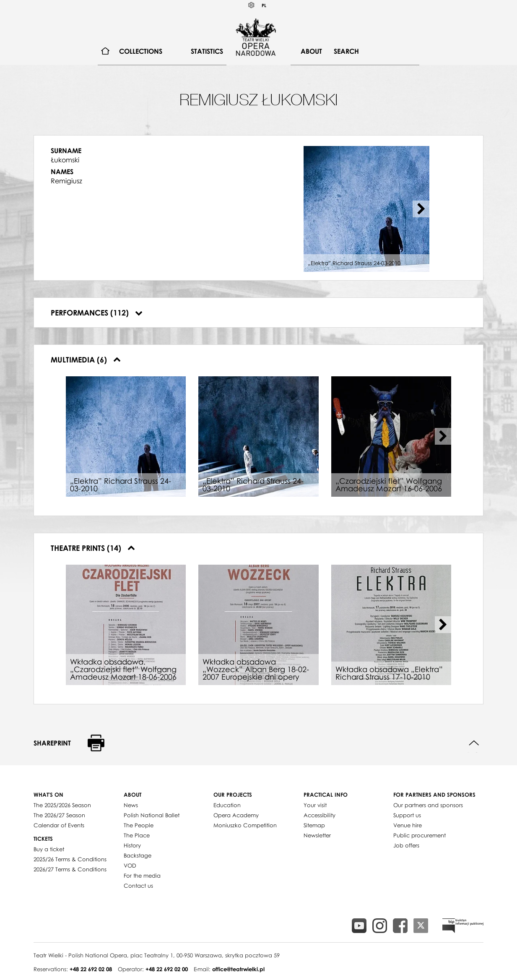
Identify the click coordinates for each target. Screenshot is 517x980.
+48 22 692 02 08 (91, 969)
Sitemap (314, 825)
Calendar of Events (59, 825)
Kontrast (252, 5)
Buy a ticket (49, 849)
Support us (407, 815)
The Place (137, 835)
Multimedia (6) (86, 360)
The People (139, 825)
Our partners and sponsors (428, 805)
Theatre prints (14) (93, 548)
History (132, 845)
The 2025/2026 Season (62, 805)
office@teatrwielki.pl (238, 969)
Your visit (315, 805)
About (311, 51)
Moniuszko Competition (245, 825)
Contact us (138, 886)
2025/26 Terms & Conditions (70, 859)
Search (346, 51)
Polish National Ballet (152, 815)
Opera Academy (236, 815)
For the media (142, 876)
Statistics (207, 51)
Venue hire (408, 825)
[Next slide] (421, 209)
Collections (141, 51)
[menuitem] (105, 51)
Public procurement (420, 835)
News (131, 805)
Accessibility (320, 815)
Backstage (138, 855)
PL (264, 5)
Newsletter (317, 835)
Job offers (406, 845)
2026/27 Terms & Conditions (70, 869)
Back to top (474, 743)
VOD (130, 865)
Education (227, 805)
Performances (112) (97, 313)
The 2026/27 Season (59, 815)
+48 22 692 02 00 (167, 969)
